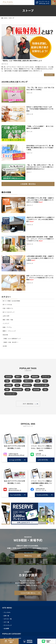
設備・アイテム (7, 327)
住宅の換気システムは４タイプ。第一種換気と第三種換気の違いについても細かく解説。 (40, 148)
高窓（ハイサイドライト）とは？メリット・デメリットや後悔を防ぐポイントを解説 (40, 278)
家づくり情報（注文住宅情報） (12, 301)
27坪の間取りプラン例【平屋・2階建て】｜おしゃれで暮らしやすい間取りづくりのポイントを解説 (40, 200)
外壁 (7, 390)
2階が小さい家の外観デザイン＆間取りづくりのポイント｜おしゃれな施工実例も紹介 (40, 219)
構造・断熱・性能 (8, 320)
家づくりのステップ (9, 312)
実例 (26, 377)
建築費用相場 (17, 390)
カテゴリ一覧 (8, 619)
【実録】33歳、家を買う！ (11, 342)
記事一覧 (6, 616)
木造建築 (9, 385)
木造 (45, 390)
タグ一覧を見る (28, 404)
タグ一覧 (6, 622)
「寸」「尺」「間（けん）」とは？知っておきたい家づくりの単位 (40, 88)
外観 (38, 381)
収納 (17, 385)
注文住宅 (9, 377)
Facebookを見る (42, 495)
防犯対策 (5, 335)
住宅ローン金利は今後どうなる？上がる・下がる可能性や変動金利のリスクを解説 (40, 109)
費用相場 (35, 377)
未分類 (5, 346)
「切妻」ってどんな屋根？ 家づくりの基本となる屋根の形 (40, 127)
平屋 (7, 381)
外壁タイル (28, 381)
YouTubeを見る (15, 495)
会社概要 (6, 628)
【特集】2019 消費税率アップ (12, 338)
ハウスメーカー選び (41, 385)
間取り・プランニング (9, 331)
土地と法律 (6, 316)
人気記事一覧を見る (28, 184)
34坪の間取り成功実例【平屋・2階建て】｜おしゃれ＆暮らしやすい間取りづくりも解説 (40, 258)
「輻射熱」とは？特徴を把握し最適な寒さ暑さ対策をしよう (22, 61)
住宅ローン (17, 381)
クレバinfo (7, 612)
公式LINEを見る (42, 460)
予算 (45, 381)
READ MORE (49, 75)
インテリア (6, 323)
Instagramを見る (14, 460)
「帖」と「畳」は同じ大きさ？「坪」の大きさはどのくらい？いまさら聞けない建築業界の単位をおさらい (40, 167)
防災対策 (36, 390)
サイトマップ (8, 625)
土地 (28, 390)
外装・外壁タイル (8, 308)
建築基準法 (27, 385)
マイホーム (46, 377)
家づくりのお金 (7, 305)
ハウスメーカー (11, 394)
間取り (18, 377)
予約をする (28, 556)
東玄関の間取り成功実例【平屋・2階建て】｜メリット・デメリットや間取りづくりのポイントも (40, 239)
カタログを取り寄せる (28, 593)
